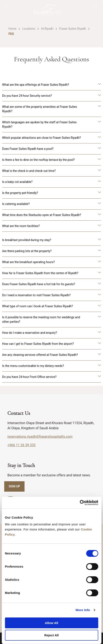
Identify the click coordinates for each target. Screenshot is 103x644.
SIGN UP (14, 486)
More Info (83, 610)
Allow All (51, 623)
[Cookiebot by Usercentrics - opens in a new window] (80, 503)
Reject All (52, 635)
